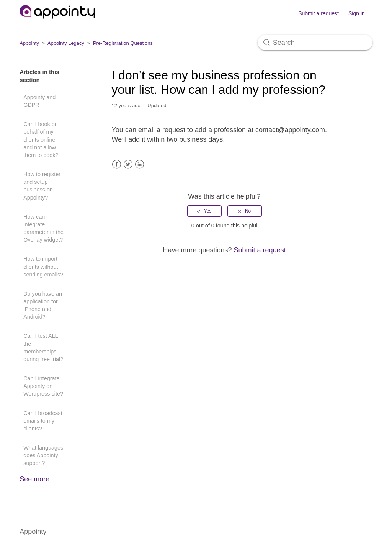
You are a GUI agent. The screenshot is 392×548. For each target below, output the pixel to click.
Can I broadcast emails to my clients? (43, 421)
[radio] (204, 211)
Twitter (128, 164)
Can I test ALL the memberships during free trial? (43, 347)
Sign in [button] (357, 13)
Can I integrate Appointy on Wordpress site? (43, 386)
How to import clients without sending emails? (43, 267)
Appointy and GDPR (39, 101)
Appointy (29, 43)
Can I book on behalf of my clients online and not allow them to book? (41, 140)
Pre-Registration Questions (123, 43)
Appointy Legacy (66, 43)
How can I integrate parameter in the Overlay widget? (43, 228)
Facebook (117, 164)
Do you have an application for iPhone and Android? (43, 305)
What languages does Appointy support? (43, 455)
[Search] (315, 43)
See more (34, 479)
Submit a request (318, 13)
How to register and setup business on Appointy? (42, 186)
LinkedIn (140, 164)
